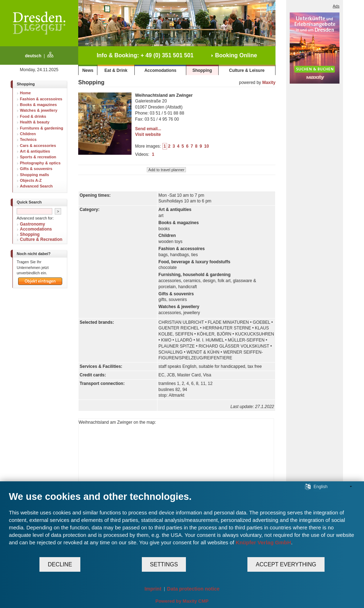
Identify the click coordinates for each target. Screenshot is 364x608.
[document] (182, 524)
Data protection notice (193, 589)
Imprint (153, 589)
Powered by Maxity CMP (182, 601)
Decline (60, 564)
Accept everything (286, 564)
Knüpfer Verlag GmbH (263, 542)
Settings (164, 564)
